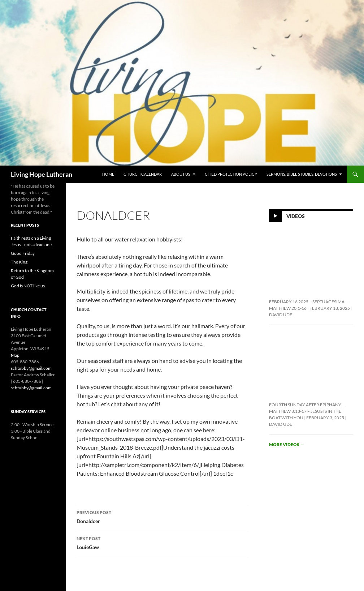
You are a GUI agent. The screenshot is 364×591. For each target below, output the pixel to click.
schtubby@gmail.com (31, 368)
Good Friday (23, 253)
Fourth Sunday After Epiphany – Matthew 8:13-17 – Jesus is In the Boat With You (307, 411)
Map (15, 355)
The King (19, 262)
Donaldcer (162, 516)
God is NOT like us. (28, 286)
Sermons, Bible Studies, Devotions (302, 174)
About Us (181, 174)
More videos (287, 444)
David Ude (281, 315)
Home (108, 174)
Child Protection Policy (231, 174)
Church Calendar (143, 174)
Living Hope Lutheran (42, 174)
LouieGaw (162, 542)
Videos (296, 216)
